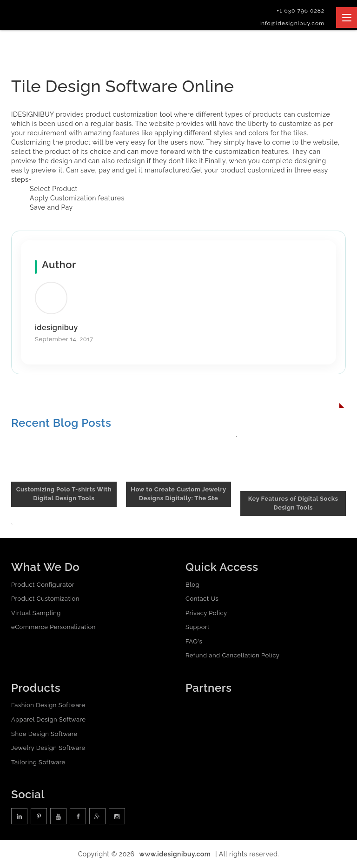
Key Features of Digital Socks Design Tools (293, 503)
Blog (192, 585)
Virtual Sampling (36, 613)
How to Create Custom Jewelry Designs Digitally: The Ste (178, 494)
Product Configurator (43, 585)
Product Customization (45, 599)
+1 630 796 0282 (301, 11)
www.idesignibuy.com (175, 854)
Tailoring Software (38, 762)
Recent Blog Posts (61, 423)
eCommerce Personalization (53, 627)
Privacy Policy (206, 613)
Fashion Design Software (48, 705)
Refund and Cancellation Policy (232, 656)
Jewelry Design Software (48, 748)
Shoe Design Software (44, 734)
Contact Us (202, 599)
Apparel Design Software (48, 719)
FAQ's (194, 641)
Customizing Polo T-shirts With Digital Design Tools (64, 494)
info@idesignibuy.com (292, 23)
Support (198, 627)
